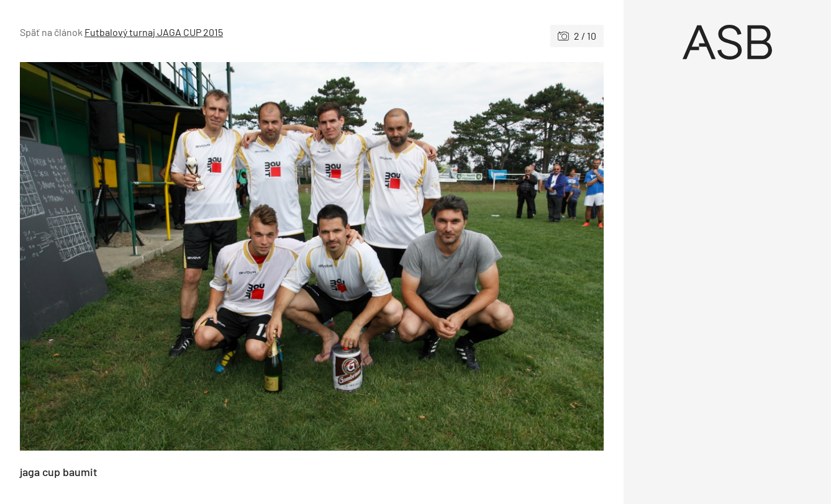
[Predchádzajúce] (166, 256)
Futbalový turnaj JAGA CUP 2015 (154, 32)
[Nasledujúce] (458, 256)
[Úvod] (728, 42)
